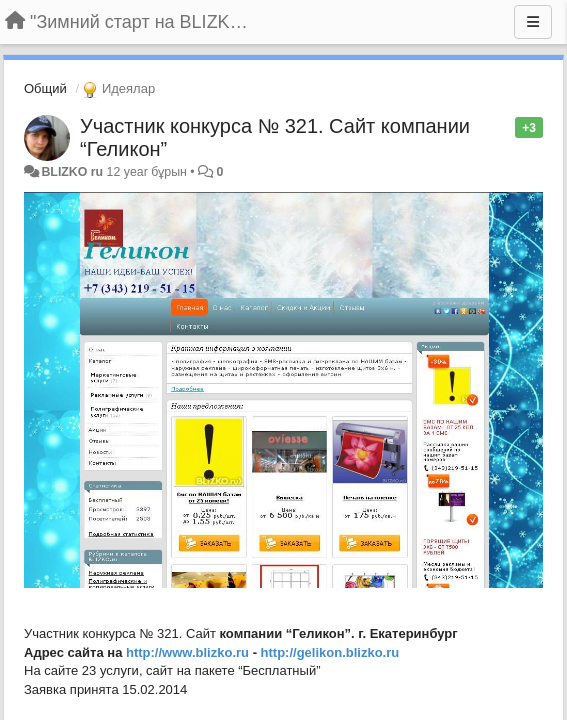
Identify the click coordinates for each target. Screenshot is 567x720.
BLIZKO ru (73, 172)
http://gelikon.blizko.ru (330, 652)
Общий (45, 88)
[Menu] (533, 22)
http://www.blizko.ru (187, 652)
